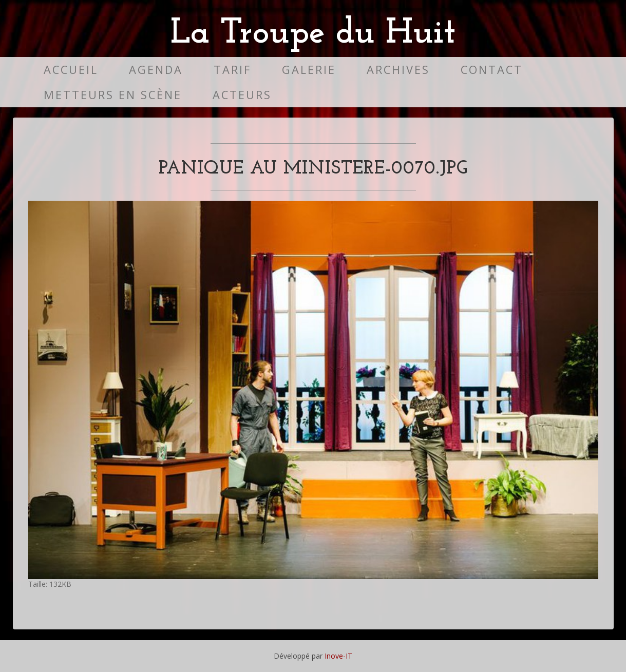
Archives (398, 70)
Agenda (156, 70)
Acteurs (242, 95)
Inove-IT (338, 656)
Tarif (232, 70)
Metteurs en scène (113, 95)
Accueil (71, 70)
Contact (492, 70)
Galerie (309, 70)
